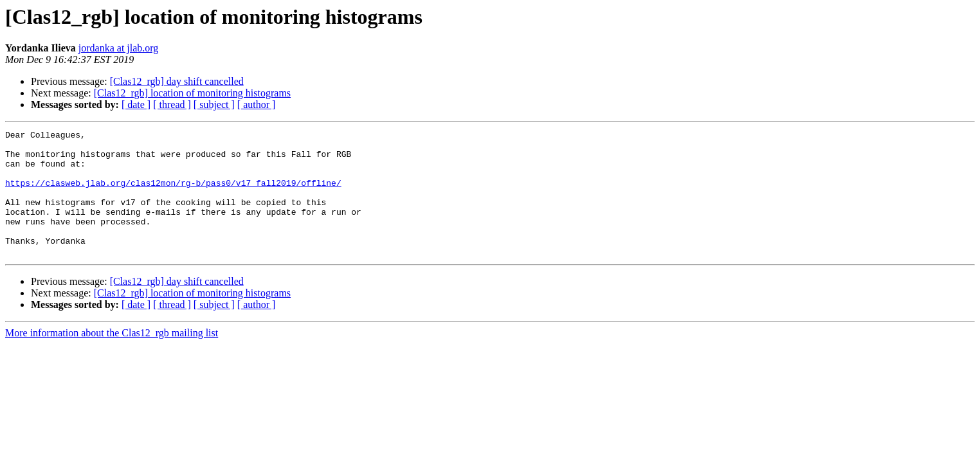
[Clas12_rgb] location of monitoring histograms (192, 93)
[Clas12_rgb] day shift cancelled (177, 81)
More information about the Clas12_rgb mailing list (112, 358)
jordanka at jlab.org (119, 48)
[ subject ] (214, 104)
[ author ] (257, 104)
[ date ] (136, 104)
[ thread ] (172, 104)
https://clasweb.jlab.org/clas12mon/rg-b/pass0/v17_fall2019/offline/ (173, 194)
